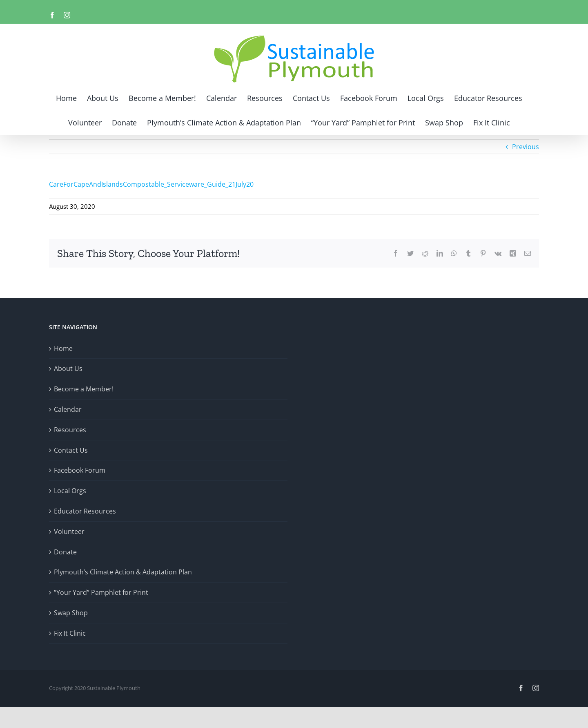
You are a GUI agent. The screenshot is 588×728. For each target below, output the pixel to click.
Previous (526, 147)
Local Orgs (70, 491)
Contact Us (71, 450)
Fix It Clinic (70, 633)
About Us (68, 368)
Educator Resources (85, 511)
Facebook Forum (80, 470)
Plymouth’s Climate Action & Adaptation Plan (123, 572)
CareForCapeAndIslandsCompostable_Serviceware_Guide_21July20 (151, 184)
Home (63, 348)
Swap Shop (71, 613)
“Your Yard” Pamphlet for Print (101, 592)
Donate (65, 552)
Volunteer (69, 531)
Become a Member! (84, 389)
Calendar (68, 409)
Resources (70, 430)
